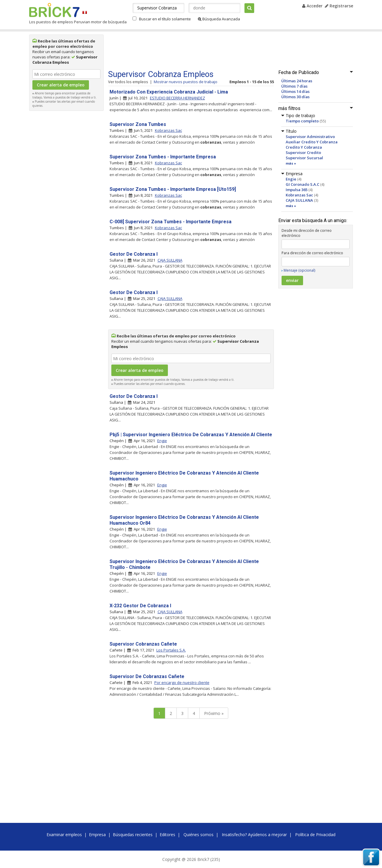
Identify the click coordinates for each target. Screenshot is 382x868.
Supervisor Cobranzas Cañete (143, 644)
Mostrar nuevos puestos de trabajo (186, 82)
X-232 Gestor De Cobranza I (140, 606)
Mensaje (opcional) (299, 270)
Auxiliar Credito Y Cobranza (312, 142)
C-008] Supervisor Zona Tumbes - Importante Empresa (171, 222)
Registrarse (339, 6)
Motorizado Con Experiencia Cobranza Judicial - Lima (169, 92)
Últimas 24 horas (297, 81)
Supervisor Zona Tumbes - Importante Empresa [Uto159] (173, 189)
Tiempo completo (302, 121)
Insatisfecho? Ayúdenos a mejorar (254, 835)
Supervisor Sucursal (304, 158)
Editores (167, 835)
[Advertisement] (66, 202)
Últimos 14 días (295, 91)
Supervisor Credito (303, 152)
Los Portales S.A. (171, 650)
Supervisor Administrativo (310, 137)
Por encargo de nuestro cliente (182, 682)
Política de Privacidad (315, 835)
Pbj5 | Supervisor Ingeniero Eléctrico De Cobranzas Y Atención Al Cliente (191, 435)
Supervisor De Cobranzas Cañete (147, 676)
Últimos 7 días (294, 86)
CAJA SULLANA (299, 200)
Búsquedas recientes (133, 835)
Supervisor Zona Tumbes (138, 124)
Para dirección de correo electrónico (312, 253)
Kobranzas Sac (299, 195)
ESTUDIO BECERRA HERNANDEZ (177, 98)
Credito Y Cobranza (304, 147)
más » (291, 163)
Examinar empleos (64, 835)
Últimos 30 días (295, 97)
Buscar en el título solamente (165, 19)
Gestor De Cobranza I (134, 254)
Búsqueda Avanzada (219, 19)
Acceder (312, 6)
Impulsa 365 (297, 190)
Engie (291, 179)
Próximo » (214, 713)
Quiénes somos (199, 835)
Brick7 (54, 10)
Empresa (97, 835)
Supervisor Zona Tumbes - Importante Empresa (163, 157)
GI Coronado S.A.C (302, 184)
